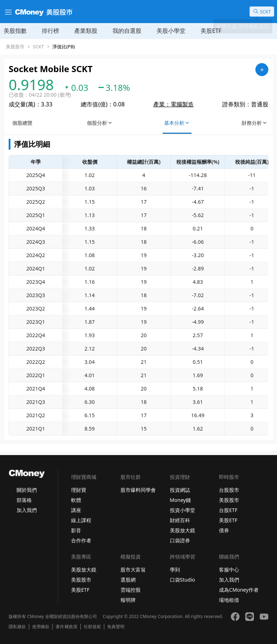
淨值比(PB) (64, 47)
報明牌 (128, 600)
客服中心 (229, 570)
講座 (76, 510)
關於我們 (27, 490)
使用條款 (41, 627)
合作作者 (81, 540)
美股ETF (211, 31)
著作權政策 (66, 627)
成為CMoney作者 (239, 590)
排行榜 (50, 31)
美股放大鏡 (183, 530)
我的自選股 (127, 31)
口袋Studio (183, 580)
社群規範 (92, 627)
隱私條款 (17, 627)
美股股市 (15, 47)
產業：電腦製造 (173, 104)
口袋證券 (180, 540)
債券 (224, 530)
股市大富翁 (133, 570)
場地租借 (229, 600)
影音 (76, 530)
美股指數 (15, 31)
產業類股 (86, 31)
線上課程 (81, 520)
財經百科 (180, 520)
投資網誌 (180, 490)
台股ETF (228, 510)
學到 (175, 570)
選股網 (128, 580)
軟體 (76, 500)
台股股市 (229, 490)
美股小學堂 (171, 31)
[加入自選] (262, 70)
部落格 (24, 500)
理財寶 (79, 490)
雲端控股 (131, 590)
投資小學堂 (183, 510)
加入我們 (27, 510)
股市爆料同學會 (138, 490)
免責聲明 (116, 627)
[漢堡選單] (8, 12)
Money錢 (181, 500)
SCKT (38, 47)
